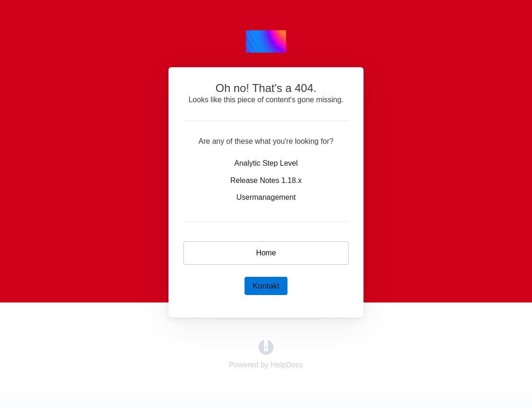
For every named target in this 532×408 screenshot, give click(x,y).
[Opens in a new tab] (266, 347)
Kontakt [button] (266, 286)
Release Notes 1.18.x (266, 180)
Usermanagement (266, 197)
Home (266, 253)
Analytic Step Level (266, 163)
